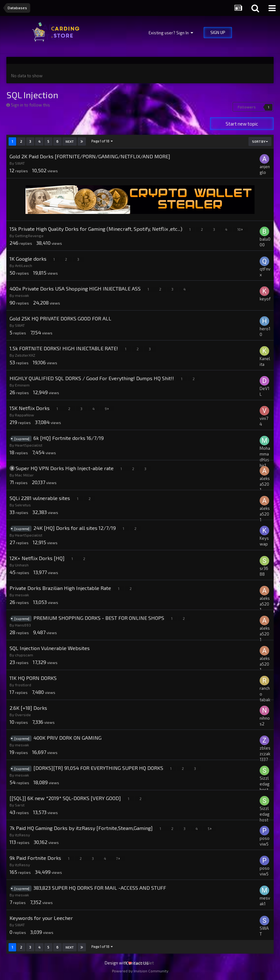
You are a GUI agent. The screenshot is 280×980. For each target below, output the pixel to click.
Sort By (260, 141)
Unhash (22, 565)
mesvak (22, 295)
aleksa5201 (265, 484)
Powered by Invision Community (140, 971)
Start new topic (242, 124)
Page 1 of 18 (102, 141)
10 (241, 229)
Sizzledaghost (265, 784)
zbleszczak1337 (265, 754)
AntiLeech (24, 265)
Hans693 (23, 625)
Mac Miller (24, 475)
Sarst (20, 805)
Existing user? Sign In (171, 33)
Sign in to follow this (30, 105)
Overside (23, 715)
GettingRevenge (29, 236)
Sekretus (23, 505)
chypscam (24, 655)
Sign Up (218, 32)
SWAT (20, 163)
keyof (265, 299)
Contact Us (137, 963)
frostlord (23, 685)
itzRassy (22, 835)
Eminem (22, 385)
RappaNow (24, 415)
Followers (247, 107)
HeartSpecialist (29, 445)
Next (70, 141)
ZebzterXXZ (25, 355)
